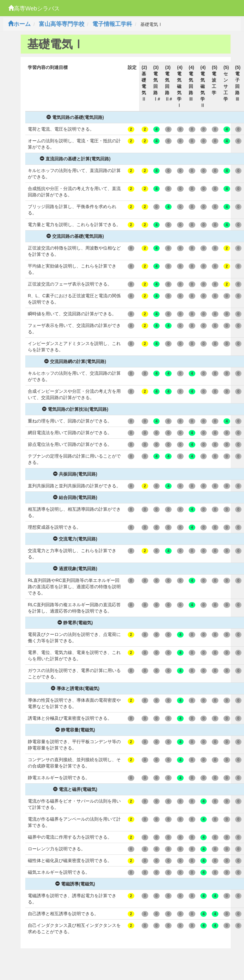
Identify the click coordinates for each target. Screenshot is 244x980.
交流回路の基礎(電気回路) (75, 236)
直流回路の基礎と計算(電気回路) (75, 159)
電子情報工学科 (112, 24)
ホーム (19, 24)
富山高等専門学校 (62, 24)
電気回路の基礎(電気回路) (75, 117)
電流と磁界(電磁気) (75, 789)
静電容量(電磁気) (75, 730)
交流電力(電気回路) (75, 539)
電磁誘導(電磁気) (75, 884)
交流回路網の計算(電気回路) (75, 361)
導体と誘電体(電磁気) (75, 688)
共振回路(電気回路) (75, 474)
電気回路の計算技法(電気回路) (75, 409)
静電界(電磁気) (75, 623)
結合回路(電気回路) (75, 497)
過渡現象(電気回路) (75, 569)
